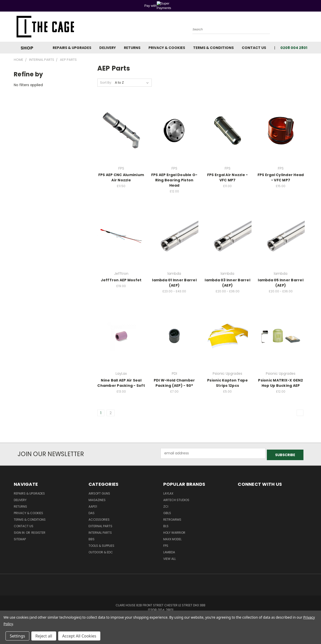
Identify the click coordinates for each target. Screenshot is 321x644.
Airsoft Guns (99, 492)
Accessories (99, 518)
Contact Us (254, 48)
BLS (166, 525)
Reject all (44, 636)
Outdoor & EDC (101, 551)
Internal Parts (100, 531)
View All (170, 557)
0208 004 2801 (294, 48)
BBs (92, 538)
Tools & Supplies (101, 544)
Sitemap (20, 538)
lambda (169, 551)
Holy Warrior (174, 531)
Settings (17, 636)
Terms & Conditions (213, 48)
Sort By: (106, 83)
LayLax (168, 492)
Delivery (108, 48)
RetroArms (172, 518)
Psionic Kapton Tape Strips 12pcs (227, 383)
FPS (166, 544)
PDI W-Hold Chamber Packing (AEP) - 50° (174, 383)
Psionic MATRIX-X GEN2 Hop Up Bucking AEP (280, 383)
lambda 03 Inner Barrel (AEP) (227, 283)
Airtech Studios (176, 498)
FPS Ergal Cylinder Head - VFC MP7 (281, 177)
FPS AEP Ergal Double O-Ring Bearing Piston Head (174, 180)
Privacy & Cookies (167, 48)
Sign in (20, 531)
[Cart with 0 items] (306, 28)
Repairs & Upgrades (72, 48)
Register (38, 531)
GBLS (167, 512)
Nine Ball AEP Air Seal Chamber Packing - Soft (121, 383)
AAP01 (93, 505)
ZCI (166, 505)
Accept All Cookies (79, 636)
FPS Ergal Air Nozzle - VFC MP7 (228, 177)
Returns (132, 48)
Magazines (97, 498)
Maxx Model (172, 538)
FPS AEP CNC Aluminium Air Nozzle (121, 177)
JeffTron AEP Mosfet (121, 280)
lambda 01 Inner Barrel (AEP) (174, 283)
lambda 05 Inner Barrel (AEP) (281, 283)
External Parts (100, 525)
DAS (92, 512)
